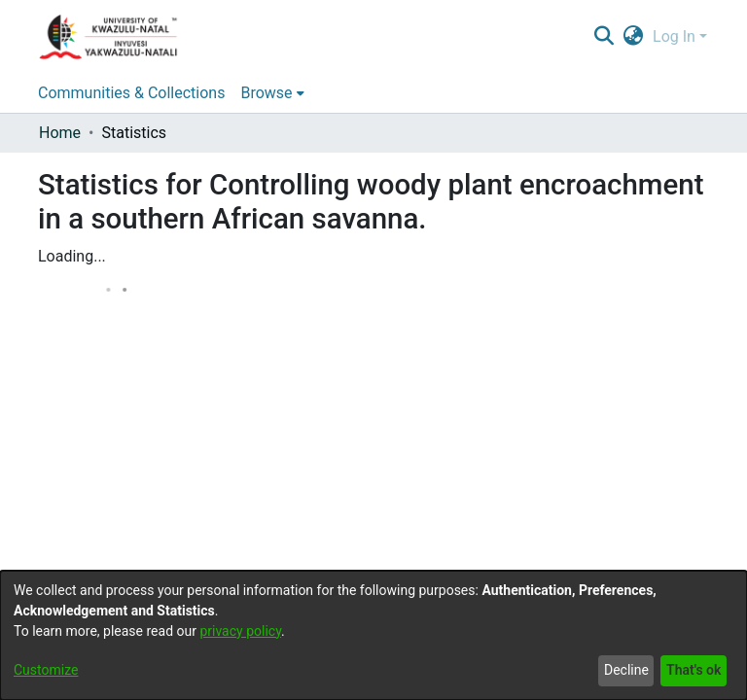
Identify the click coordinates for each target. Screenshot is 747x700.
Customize (46, 670)
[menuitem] (634, 37)
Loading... (72, 256)
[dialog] (373, 635)
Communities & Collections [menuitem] (131, 93)
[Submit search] (604, 37)
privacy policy (240, 631)
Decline (626, 670)
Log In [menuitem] (674, 36)
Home (60, 133)
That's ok (694, 670)
